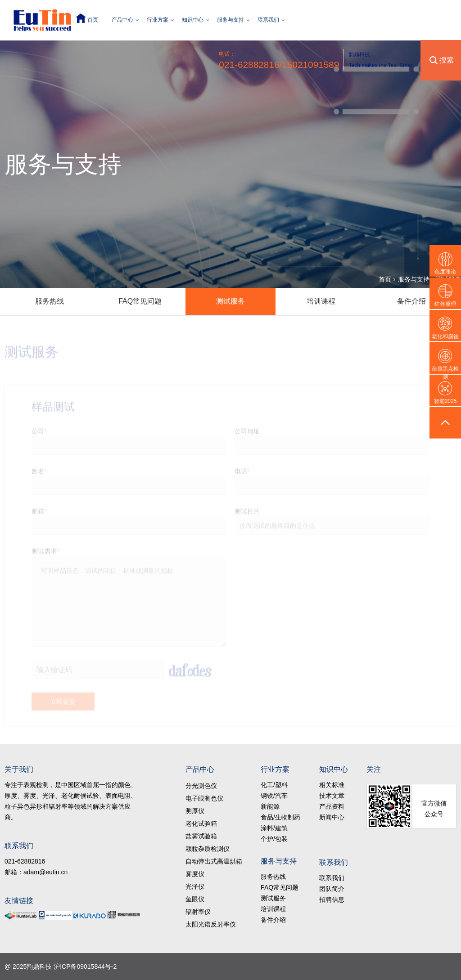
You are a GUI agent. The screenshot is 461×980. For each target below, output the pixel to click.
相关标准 (332, 785)
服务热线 (50, 301)
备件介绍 (411, 301)
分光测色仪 (201, 786)
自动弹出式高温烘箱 (214, 861)
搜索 (447, 60)
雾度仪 (195, 874)
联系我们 (268, 20)
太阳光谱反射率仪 (211, 924)
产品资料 (332, 806)
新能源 (270, 806)
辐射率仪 (198, 912)
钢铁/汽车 (274, 796)
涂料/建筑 (274, 828)
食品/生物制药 (280, 817)
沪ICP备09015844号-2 (85, 967)
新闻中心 (332, 817)
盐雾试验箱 (201, 836)
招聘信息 (332, 899)
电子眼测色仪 (204, 798)
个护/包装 (274, 839)
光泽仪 (195, 886)
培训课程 (321, 301)
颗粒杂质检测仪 (208, 849)
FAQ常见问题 (140, 301)
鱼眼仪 (195, 899)
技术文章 (332, 796)
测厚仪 (195, 811)
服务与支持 (230, 20)
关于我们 (19, 769)
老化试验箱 (201, 823)
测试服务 (230, 301)
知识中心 (193, 20)
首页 (93, 20)
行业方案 (158, 20)
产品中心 (122, 20)
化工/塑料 (274, 785)
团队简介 (332, 889)
